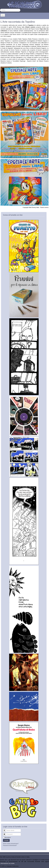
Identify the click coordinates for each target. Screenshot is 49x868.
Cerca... (0, 9)
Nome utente (5, 830)
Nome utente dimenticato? (11, 844)
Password (5, 833)
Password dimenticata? (10, 845)
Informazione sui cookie (8, 863)
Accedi (6, 840)
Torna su (46, 866)
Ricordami (8, 837)
